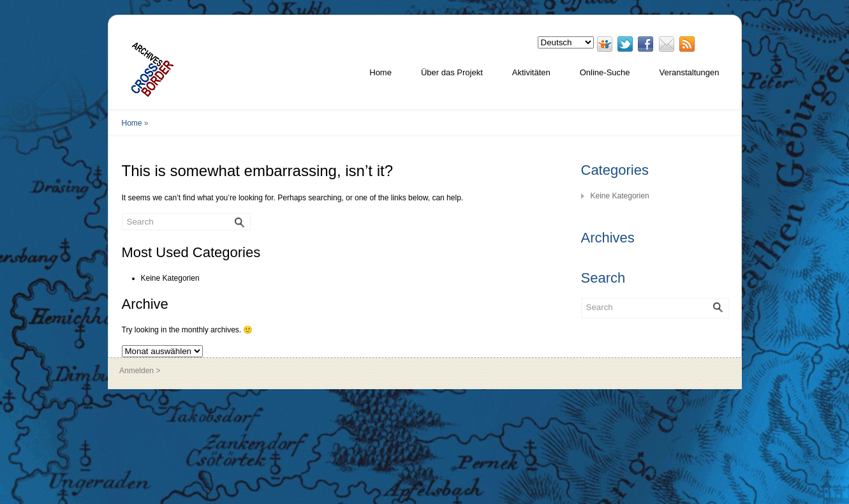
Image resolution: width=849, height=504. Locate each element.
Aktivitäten (531, 72)
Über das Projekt (452, 72)
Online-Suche (605, 72)
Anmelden (137, 371)
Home (380, 72)
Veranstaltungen (690, 72)
